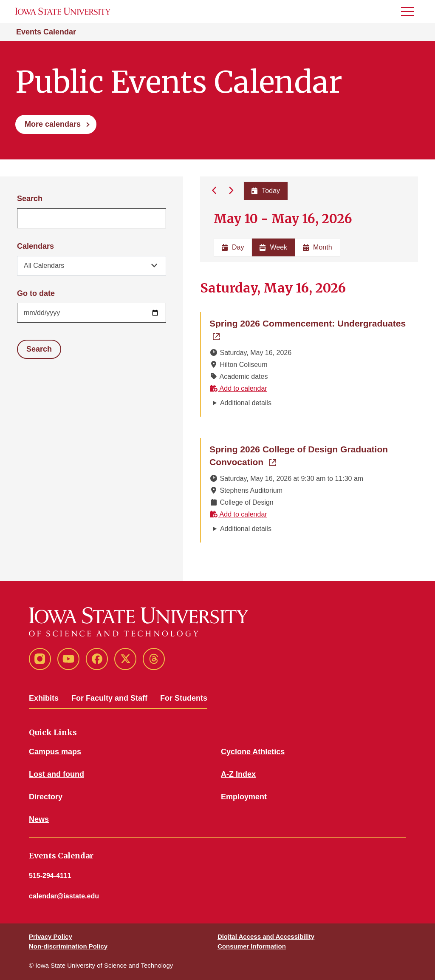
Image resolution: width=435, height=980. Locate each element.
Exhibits (44, 698)
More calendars (53, 124)
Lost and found (56, 774)
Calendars (35, 246)
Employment (244, 797)
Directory (46, 797)
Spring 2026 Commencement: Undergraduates (309, 323)
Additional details (246, 403)
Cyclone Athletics (253, 752)
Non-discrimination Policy (68, 946)
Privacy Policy (51, 936)
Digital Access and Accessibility (266, 936)
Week (273, 247)
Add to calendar (238, 388)
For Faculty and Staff (109, 698)
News (39, 819)
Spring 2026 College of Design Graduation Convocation (299, 456)
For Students (184, 698)
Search (30, 199)
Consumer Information (252, 946)
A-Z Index (238, 774)
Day (233, 247)
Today (266, 191)
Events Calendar (46, 32)
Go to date (36, 293)
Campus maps (55, 752)
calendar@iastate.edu (64, 896)
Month (317, 247)
